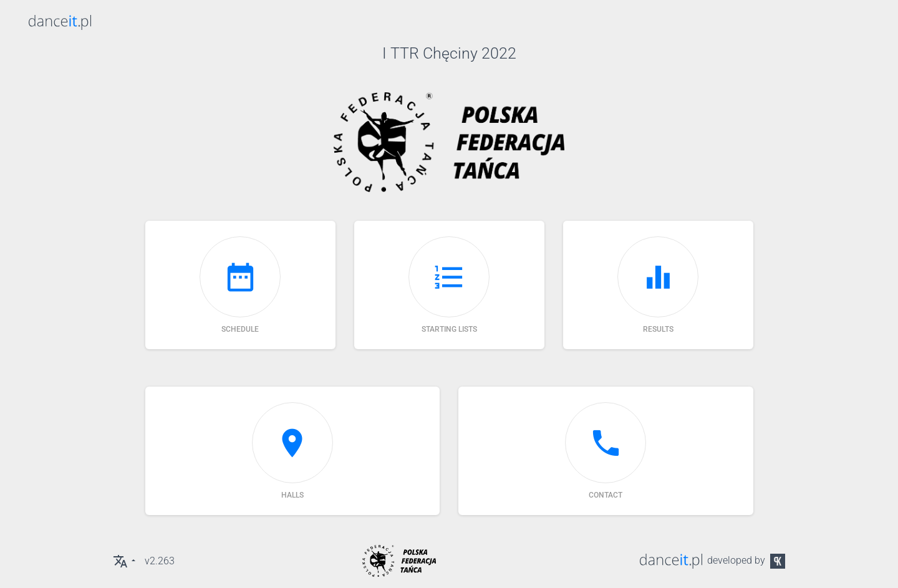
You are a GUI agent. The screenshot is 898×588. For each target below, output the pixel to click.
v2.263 (160, 561)
